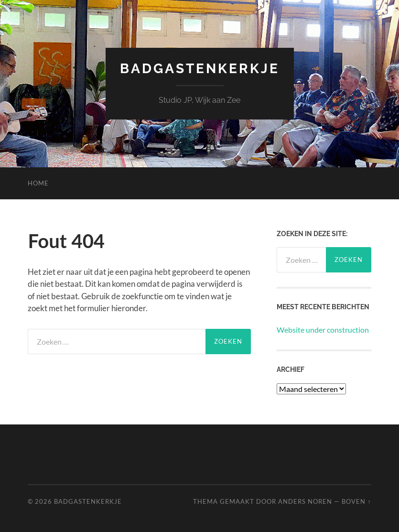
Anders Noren (305, 501)
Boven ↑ (356, 501)
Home (38, 183)
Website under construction (323, 330)
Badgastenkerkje (200, 69)
